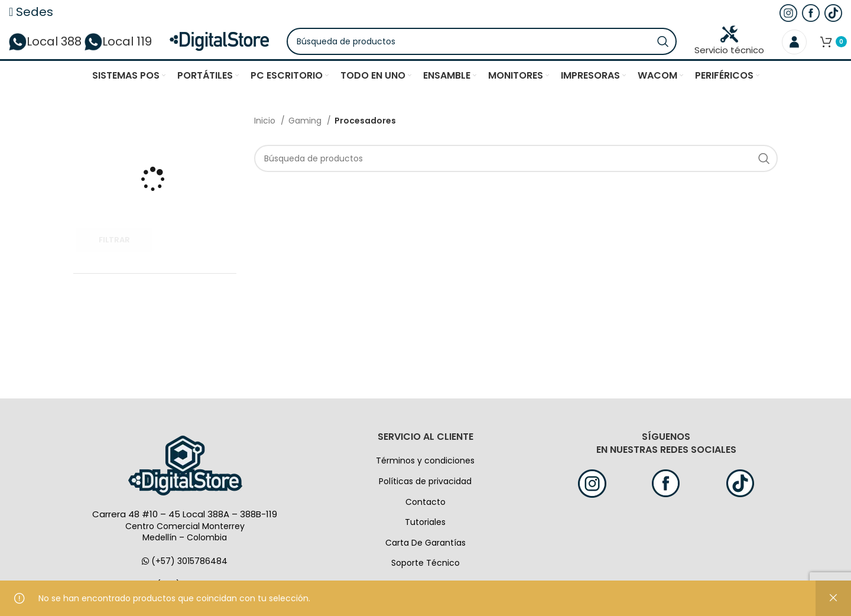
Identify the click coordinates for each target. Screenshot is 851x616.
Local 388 (45, 50)
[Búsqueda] (511, 50)
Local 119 (118, 50)
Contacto (425, 520)
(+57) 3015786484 (185, 579)
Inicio (266, 138)
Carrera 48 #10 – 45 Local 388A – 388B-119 (185, 532)
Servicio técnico (729, 50)
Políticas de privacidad (425, 499)
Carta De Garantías (425, 560)
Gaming (306, 138)
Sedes (31, 12)
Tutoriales (425, 540)
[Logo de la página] (249, 50)
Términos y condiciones (425, 478)
